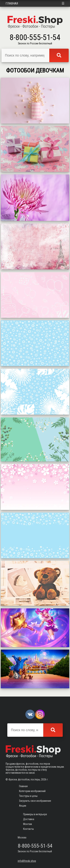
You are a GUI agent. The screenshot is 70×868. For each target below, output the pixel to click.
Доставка (29, 819)
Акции (23, 806)
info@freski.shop (27, 861)
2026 (44, 779)
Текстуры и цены (28, 796)
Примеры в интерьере (35, 814)
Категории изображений (32, 791)
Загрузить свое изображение (35, 801)
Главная (12, 3)
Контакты (28, 829)
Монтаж (28, 824)
